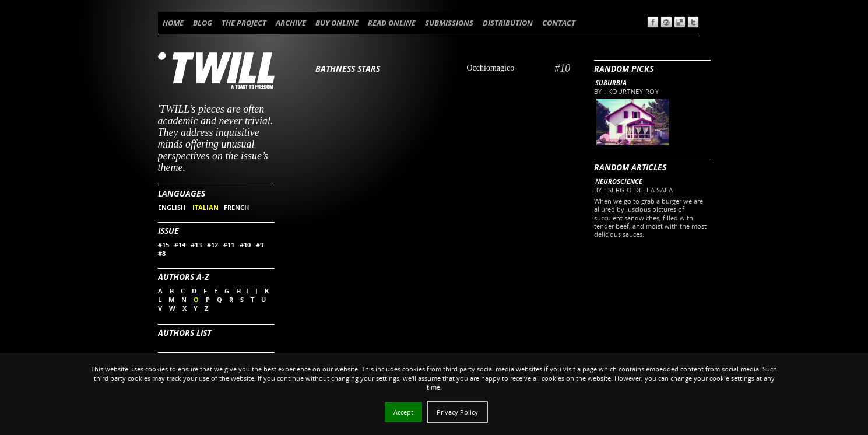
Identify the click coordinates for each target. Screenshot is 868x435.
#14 (180, 245)
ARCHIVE (291, 23)
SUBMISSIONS (449, 23)
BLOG (203, 23)
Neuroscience (619, 181)
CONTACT (559, 23)
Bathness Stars (348, 69)
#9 (260, 245)
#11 (229, 245)
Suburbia (611, 83)
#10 (245, 245)
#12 (212, 245)
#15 (164, 245)
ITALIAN (205, 207)
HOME (173, 23)
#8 (162, 253)
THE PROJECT (244, 23)
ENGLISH (173, 207)
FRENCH (236, 207)
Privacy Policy (457, 412)
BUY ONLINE (337, 23)
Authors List (185, 333)
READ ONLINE (392, 23)
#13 (196, 245)
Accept (403, 412)
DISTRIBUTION (508, 23)
